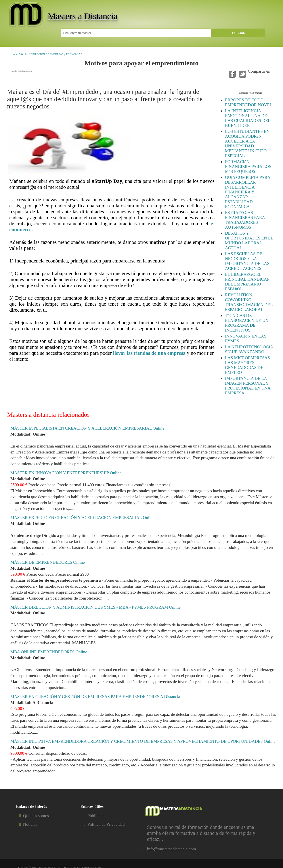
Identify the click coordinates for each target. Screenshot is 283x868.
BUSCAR (238, 33)
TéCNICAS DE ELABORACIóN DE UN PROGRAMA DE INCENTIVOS (247, 323)
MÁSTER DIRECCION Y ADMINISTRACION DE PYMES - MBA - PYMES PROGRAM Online (96, 607)
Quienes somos (36, 816)
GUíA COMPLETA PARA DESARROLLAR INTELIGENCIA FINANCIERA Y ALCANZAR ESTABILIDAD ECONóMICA (248, 192)
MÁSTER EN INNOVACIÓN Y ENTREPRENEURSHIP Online (66, 473)
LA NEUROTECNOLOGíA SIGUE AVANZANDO (249, 349)
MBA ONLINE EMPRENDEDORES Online (49, 652)
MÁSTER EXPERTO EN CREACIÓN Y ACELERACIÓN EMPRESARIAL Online (82, 518)
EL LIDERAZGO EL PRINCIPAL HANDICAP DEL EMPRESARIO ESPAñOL (247, 282)
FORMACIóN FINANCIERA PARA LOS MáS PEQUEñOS (248, 167)
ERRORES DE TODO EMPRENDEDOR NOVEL (249, 102)
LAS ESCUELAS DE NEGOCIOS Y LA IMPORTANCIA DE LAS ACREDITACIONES (247, 261)
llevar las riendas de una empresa (149, 353)
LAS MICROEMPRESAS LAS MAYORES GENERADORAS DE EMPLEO (247, 365)
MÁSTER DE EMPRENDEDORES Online (48, 562)
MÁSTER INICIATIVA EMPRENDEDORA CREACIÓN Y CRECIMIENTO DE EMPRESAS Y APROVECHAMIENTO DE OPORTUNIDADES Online (143, 741)
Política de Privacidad (106, 824)
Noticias (30, 824)
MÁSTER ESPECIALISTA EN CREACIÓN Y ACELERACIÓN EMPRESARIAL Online (87, 428)
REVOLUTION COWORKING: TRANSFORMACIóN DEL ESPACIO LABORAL (249, 302)
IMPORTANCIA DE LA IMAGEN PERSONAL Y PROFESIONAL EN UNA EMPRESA (248, 386)
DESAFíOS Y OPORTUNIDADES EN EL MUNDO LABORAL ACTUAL (249, 240)
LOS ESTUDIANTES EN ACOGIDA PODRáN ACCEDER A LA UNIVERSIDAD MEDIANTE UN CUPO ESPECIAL (247, 144)
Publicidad (97, 816)
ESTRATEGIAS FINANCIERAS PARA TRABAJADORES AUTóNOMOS (245, 220)
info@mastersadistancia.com (172, 849)
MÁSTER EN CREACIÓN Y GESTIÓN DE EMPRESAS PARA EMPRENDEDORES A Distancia (95, 697)
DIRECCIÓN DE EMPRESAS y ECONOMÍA (55, 54)
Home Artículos (20, 54)
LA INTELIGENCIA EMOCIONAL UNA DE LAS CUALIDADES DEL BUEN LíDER (248, 118)
